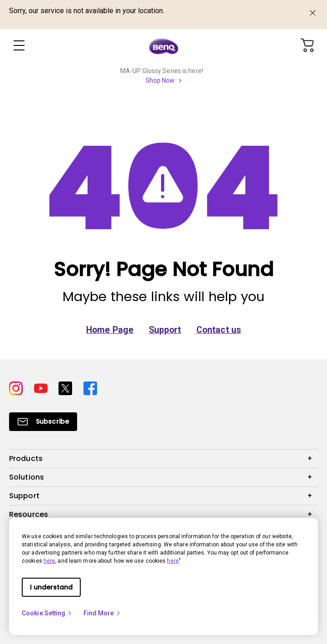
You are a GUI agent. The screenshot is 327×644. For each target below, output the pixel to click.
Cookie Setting (47, 613)
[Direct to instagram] (18, 388)
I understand (51, 587)
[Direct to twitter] (67, 388)
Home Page (110, 330)
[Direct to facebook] (90, 388)
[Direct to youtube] (43, 388)
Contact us (219, 330)
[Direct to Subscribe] (43, 422)
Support (165, 330)
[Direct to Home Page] (164, 46)
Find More (102, 613)
